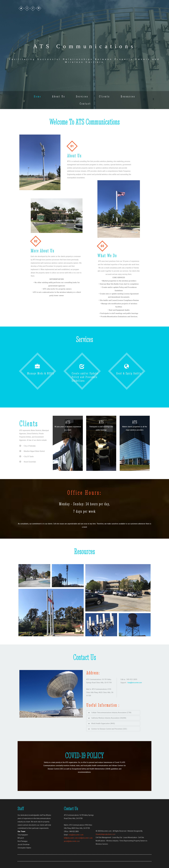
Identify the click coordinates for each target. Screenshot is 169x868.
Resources (128, 96)
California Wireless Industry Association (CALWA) (107, 718)
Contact (85, 104)
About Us (59, 96)
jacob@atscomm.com (72, 841)
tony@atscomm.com (135, 683)
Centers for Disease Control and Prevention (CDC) (108, 729)
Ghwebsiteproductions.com (106, 834)
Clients (104, 96)
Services (82, 96)
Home (37, 96)
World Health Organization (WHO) (102, 724)
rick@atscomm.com (85, 838)
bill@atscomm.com (71, 838)
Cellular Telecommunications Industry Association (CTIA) (110, 713)
